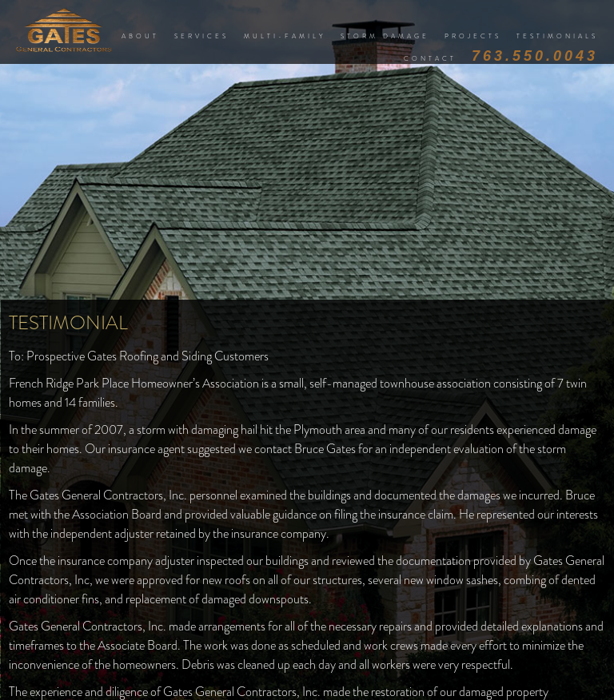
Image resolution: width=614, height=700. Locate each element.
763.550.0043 (535, 56)
